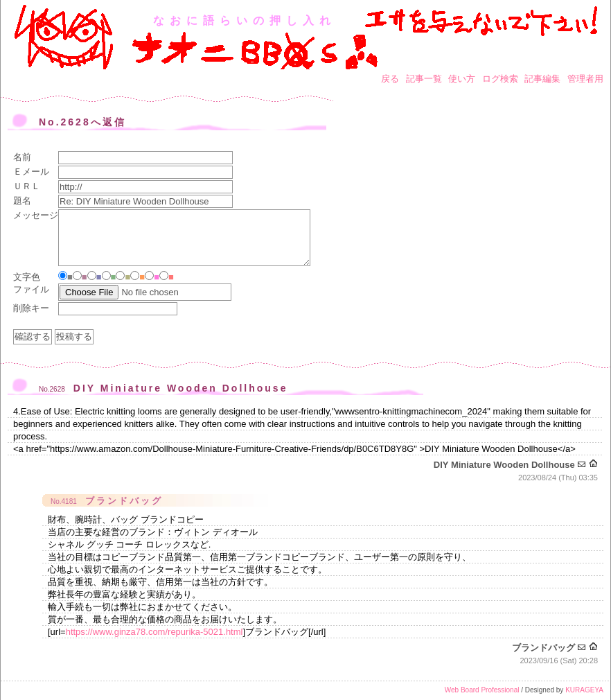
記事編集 (542, 79)
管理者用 (585, 79)
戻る (390, 79)
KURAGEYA (584, 690)
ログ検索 (500, 79)
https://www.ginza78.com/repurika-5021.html (154, 632)
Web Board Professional (482, 690)
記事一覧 (424, 79)
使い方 (462, 79)
